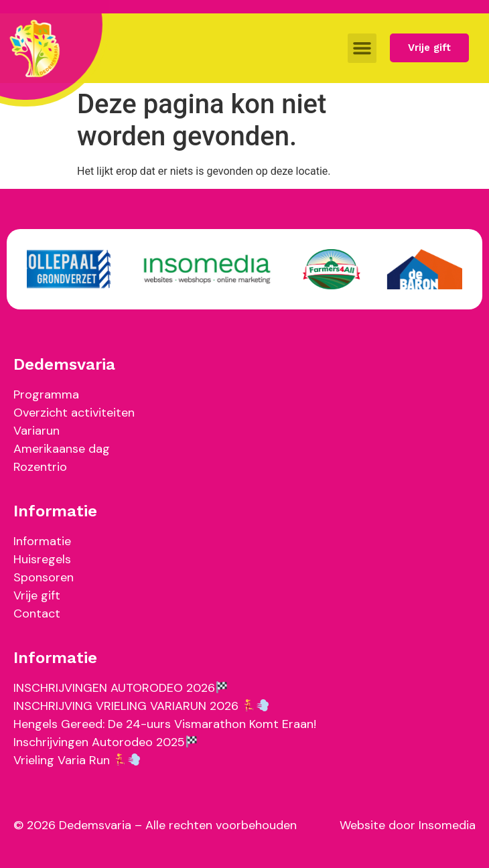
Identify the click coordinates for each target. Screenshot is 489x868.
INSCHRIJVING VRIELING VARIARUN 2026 (141, 706)
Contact (37, 613)
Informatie (42, 541)
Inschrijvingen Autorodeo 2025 (106, 742)
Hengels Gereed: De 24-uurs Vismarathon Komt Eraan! (165, 724)
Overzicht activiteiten (74, 413)
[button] (362, 48)
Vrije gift (37, 595)
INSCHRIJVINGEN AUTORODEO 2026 (121, 688)
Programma (46, 394)
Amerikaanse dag (62, 449)
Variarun (37, 431)
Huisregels (42, 559)
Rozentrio (40, 467)
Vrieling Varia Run (77, 760)
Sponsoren (44, 577)
